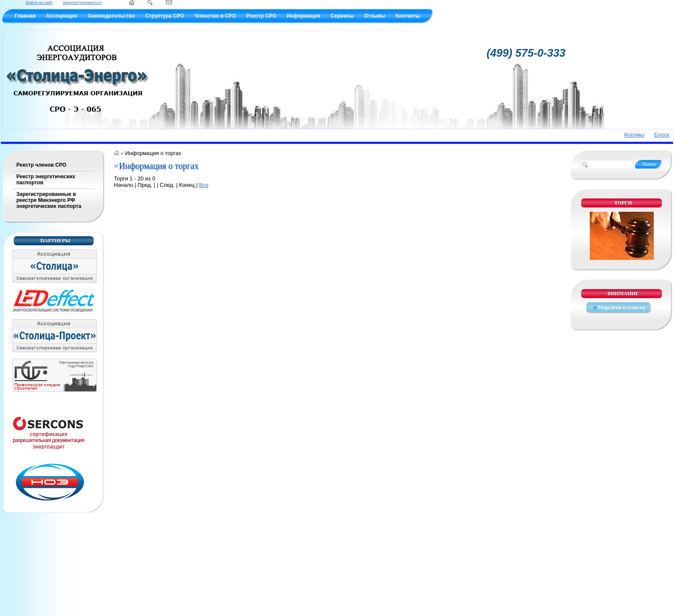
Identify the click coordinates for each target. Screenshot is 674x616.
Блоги (662, 135)
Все (204, 185)
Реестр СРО (261, 16)
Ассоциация (61, 16)
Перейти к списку (622, 307)
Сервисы (342, 16)
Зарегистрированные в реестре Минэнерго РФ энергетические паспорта (49, 200)
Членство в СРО (215, 16)
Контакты (408, 16)
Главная (25, 16)
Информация (303, 16)
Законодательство (111, 16)
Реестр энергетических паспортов (46, 180)
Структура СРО (165, 16)
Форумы (634, 135)
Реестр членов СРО (41, 165)
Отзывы (375, 16)
